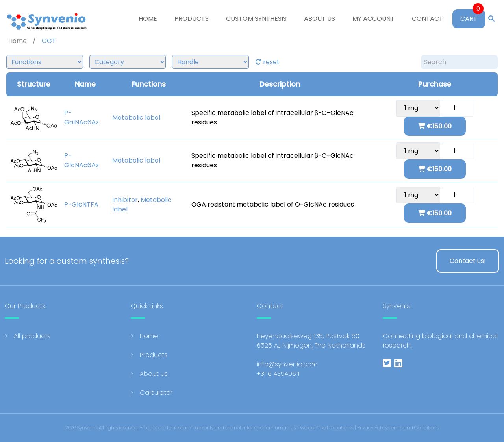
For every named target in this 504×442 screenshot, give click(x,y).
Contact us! (468, 261)
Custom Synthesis (256, 19)
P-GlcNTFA (81, 204)
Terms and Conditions (414, 428)
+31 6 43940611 (278, 374)
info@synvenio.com (287, 364)
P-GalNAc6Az (82, 117)
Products (192, 19)
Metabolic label (136, 117)
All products (32, 336)
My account (373, 19)
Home (148, 19)
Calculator (156, 393)
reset (267, 62)
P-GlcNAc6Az (82, 160)
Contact (427, 19)
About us (320, 19)
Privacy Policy (372, 428)
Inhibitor (125, 200)
